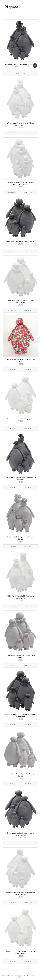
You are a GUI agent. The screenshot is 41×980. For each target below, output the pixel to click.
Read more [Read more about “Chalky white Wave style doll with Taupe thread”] (12, 665)
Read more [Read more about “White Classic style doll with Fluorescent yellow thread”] (12, 961)
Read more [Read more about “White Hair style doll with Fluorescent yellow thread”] (12, 606)
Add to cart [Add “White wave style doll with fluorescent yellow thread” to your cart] (12, 310)
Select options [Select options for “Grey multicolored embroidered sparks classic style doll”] (20, 843)
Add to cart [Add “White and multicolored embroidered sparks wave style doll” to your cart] (12, 192)
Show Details (28, 133)
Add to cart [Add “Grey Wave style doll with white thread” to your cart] (12, 251)
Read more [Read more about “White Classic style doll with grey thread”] (12, 428)
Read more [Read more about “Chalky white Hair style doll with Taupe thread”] (12, 547)
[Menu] (20, 15)
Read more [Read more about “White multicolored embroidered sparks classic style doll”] (12, 902)
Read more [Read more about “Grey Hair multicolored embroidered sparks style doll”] (12, 487)
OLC (19, 977)
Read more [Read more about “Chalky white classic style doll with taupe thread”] (12, 784)
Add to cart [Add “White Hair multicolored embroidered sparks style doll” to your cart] (12, 133)
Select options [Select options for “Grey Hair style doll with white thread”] (20, 74)
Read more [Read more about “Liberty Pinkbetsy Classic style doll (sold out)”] (12, 369)
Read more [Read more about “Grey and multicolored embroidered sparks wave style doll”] (12, 724)
